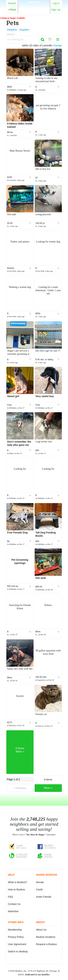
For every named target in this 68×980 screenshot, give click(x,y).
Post (12, 10)
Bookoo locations (46, 937)
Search (12, 3)
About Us (41, 930)
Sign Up (56, 10)
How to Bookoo (17, 889)
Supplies (24, 30)
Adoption (12, 30)
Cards (39, 889)
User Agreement (17, 944)
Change (57, 45)
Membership (15, 930)
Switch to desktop (18, 951)
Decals (40, 882)
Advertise (13, 911)
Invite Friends (44, 897)
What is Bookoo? (18, 882)
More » (48, 788)
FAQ (11, 897)
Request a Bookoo (47, 944)
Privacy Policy (16, 937)
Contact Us (14, 904)
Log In (56, 3)
